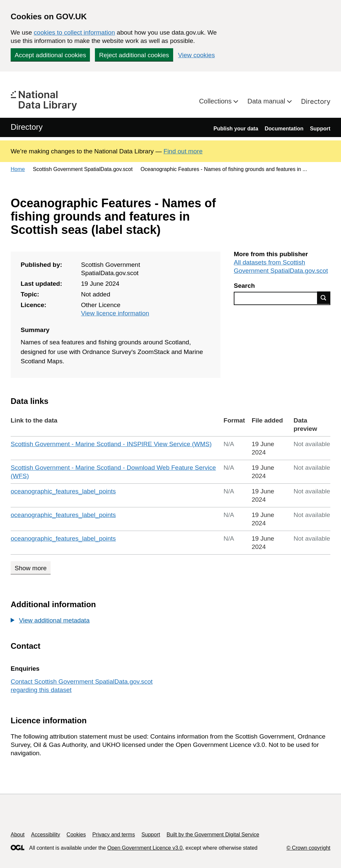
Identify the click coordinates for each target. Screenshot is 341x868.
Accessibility (45, 835)
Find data (324, 298)
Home (18, 169)
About (18, 835)
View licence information (115, 313)
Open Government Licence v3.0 (145, 848)
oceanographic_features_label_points (63, 491)
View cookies (197, 55)
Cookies (76, 835)
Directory (316, 101)
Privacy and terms (114, 835)
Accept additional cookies (50, 55)
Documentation (284, 129)
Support (320, 129)
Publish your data (236, 129)
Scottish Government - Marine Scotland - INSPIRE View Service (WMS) (111, 444)
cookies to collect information (74, 32)
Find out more (183, 151)
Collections (216, 101)
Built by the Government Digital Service (213, 835)
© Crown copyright (308, 848)
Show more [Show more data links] (31, 568)
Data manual (267, 101)
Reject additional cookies (134, 55)
